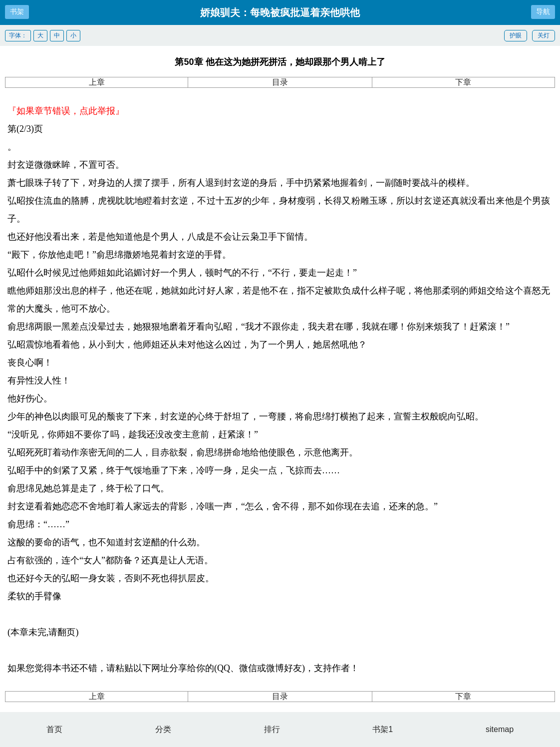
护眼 (516, 35)
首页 (54, 729)
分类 (163, 729)
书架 (17, 11)
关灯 (544, 35)
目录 (280, 82)
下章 (463, 82)
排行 (272, 729)
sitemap (500, 729)
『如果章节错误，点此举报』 (66, 111)
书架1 (383, 729)
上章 (97, 82)
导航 (543, 11)
